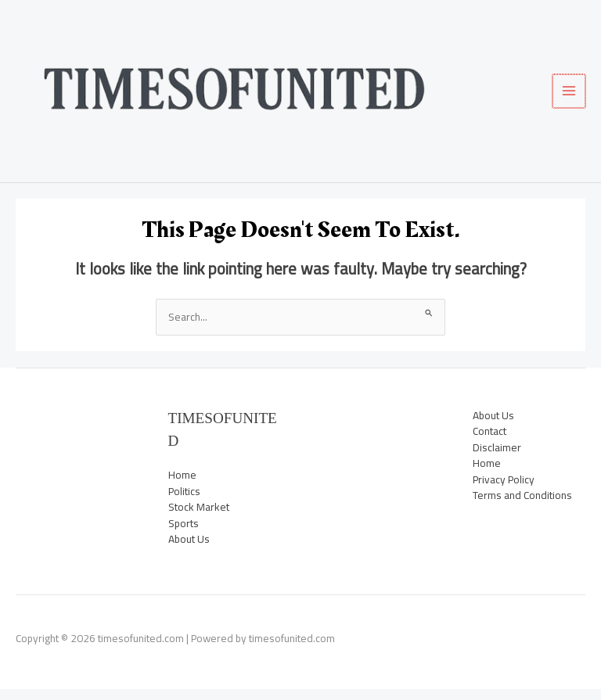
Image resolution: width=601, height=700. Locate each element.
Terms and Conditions (522, 507)
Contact (489, 443)
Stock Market (72, 475)
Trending (72, 490)
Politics (72, 443)
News (72, 426)
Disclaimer (497, 458)
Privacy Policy (504, 490)
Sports (72, 458)
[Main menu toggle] (570, 97)
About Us (189, 551)
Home (182, 486)
